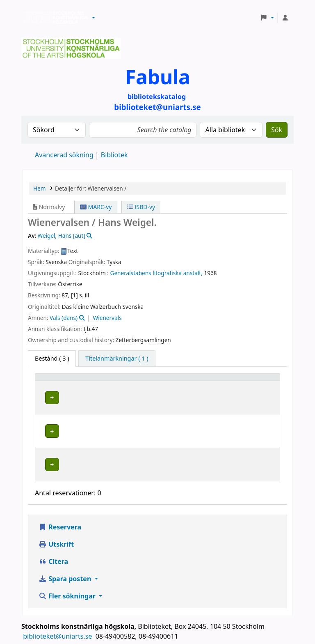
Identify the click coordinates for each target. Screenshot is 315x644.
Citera (53, 539)
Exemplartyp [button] (57, 381)
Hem (39, 188)
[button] (94, 18)
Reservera (60, 505)
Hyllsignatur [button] (196, 381)
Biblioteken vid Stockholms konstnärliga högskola (54, 18)
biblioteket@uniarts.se (58, 614)
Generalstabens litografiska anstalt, (156, 273)
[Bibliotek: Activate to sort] (133, 381)
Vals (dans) (64, 318)
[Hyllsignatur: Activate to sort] (208, 381)
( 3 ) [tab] (52, 358)
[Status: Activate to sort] (261, 381)
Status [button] (256, 381)
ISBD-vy (141, 207)
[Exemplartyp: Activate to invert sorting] (64, 381)
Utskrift (56, 522)
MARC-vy (96, 207)
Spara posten (66, 557)
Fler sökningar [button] (68, 574)
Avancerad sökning (64, 155)
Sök (277, 130)
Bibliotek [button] (109, 381)
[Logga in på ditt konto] (285, 18)
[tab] (117, 359)
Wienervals (107, 318)
